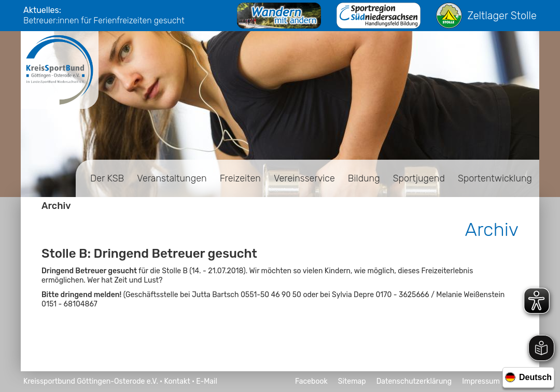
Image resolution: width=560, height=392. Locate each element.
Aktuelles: (42, 10)
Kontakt (177, 381)
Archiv (56, 206)
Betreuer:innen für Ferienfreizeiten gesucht (104, 20)
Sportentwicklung (495, 178)
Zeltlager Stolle (486, 16)
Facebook (311, 381)
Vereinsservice (304, 178)
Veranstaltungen (172, 178)
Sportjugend (419, 178)
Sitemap (352, 381)
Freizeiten (240, 178)
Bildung (364, 178)
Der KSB (107, 178)
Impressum (481, 381)
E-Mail (207, 381)
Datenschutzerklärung (414, 381)
